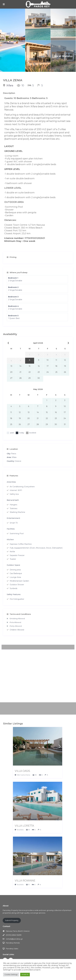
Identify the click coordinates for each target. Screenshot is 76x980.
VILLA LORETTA (24, 826)
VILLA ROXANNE (25, 881)
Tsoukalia (20, 830)
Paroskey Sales (12, 949)
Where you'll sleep (17, 272)
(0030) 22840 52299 (14, 935)
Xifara (10, 85)
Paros (14, 454)
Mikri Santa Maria (23, 775)
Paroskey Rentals (13, 943)
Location (12, 449)
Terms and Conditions (19, 614)
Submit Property (12, 920)
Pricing (12, 257)
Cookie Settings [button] (11, 974)
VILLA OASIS (22, 771)
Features (12, 476)
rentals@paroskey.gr (14, 939)
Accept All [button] (25, 974)
